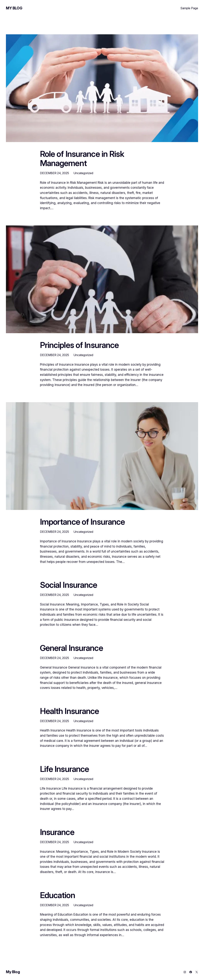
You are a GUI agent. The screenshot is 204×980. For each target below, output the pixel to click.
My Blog (14, 8)
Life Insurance (65, 769)
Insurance (57, 832)
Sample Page (189, 8)
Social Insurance (69, 585)
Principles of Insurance (79, 345)
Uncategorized (83, 173)
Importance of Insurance (82, 522)
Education (58, 895)
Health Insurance (70, 711)
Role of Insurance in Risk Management (82, 159)
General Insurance (71, 648)
